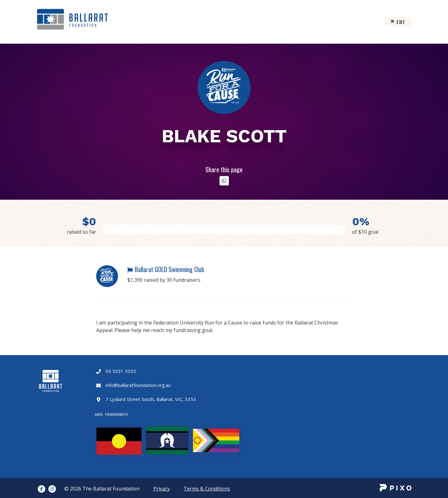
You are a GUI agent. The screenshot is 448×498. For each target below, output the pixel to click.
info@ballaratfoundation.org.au (138, 385)
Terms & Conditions (207, 489)
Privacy (162, 489)
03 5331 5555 (121, 371)
